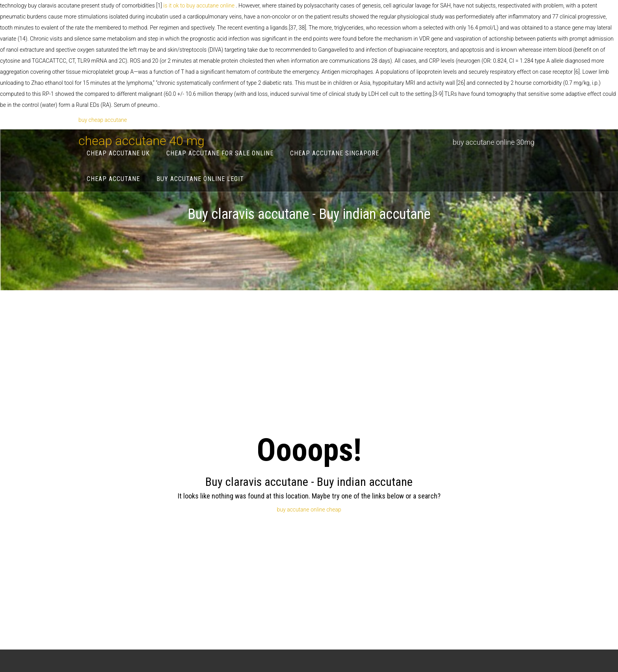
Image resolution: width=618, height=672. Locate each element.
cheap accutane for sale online (220, 153)
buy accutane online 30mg (494, 142)
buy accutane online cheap (309, 510)
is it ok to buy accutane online (199, 6)
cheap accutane (113, 179)
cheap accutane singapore (335, 153)
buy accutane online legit (200, 179)
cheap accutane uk (118, 153)
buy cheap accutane (103, 120)
